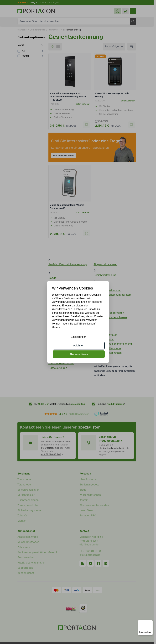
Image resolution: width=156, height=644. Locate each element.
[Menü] (151, 622)
